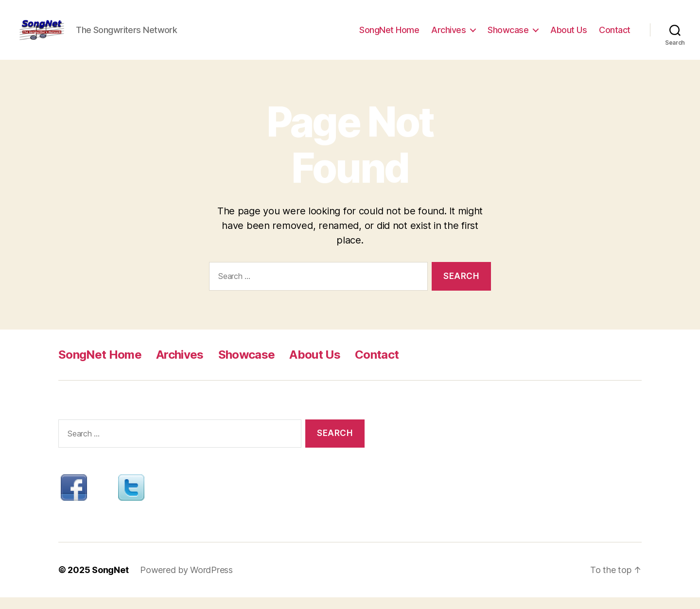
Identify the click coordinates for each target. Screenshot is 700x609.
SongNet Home (389, 35)
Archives (448, 35)
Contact (615, 35)
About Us (569, 35)
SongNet (110, 582)
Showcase (508, 35)
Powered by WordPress (186, 582)
